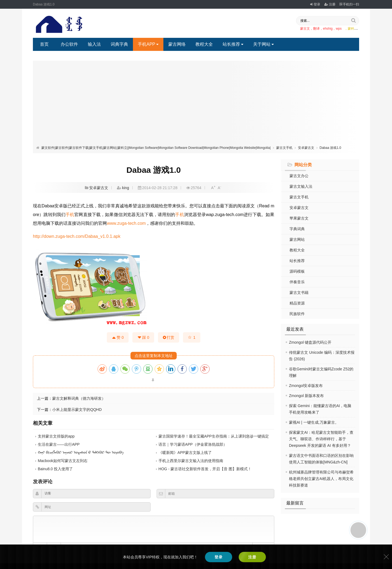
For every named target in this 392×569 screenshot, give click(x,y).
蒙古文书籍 (299, 293)
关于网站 (263, 44)
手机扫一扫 (349, 4)
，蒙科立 (351, 29)
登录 (315, 4)
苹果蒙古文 (299, 218)
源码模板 (297, 271)
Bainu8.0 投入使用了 (55, 469)
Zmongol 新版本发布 (306, 396)
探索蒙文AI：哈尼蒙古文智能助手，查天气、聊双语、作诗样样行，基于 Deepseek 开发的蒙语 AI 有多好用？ (321, 439)
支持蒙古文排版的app (56, 436)
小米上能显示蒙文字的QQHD (77, 410)
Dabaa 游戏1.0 (330, 148)
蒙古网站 (297, 239)
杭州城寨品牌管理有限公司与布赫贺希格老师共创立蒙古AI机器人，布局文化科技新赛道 (321, 479)
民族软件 (297, 314)
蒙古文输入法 (301, 186)
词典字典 (119, 44)
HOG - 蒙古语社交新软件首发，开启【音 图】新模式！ (205, 469)
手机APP (148, 44)
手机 (70, 215)
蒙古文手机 (284, 148)
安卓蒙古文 (306, 148)
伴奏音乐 (297, 282)
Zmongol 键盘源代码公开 (310, 342)
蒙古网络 (177, 44)
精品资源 (297, 303)
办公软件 (69, 44)
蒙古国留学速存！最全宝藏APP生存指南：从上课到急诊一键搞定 (214, 436)
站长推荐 (233, 44)
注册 (330, 4)
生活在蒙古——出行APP (59, 444)
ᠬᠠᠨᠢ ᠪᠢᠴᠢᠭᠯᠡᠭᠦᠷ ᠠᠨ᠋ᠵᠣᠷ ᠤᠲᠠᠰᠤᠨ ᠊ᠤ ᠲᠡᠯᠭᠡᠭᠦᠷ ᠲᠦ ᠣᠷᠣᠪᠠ (81, 453)
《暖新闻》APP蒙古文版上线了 (185, 453)
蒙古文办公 (299, 176)
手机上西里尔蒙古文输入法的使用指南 (191, 461)
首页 (44, 44)
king (126, 188)
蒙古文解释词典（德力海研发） (79, 398)
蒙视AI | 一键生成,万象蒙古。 (314, 422)
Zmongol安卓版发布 (306, 386)
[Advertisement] (196, 104)
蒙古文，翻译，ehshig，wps (321, 29)
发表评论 (43, 482)
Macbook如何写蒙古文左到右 (63, 461)
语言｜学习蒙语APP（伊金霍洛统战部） (193, 444)
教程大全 (204, 44)
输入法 (94, 44)
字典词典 (297, 229)
